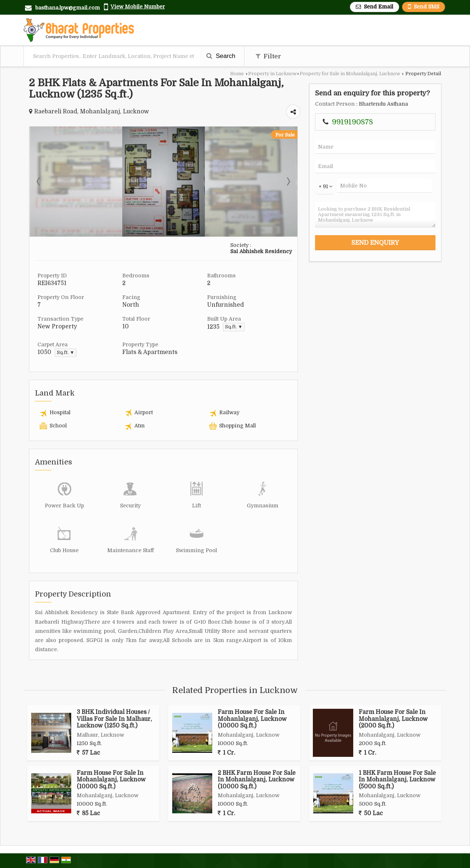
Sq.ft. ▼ (234, 327)
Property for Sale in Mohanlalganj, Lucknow (350, 74)
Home (237, 74)
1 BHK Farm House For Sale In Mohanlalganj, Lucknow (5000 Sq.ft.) (397, 780)
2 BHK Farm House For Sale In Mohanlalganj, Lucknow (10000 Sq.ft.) (257, 780)
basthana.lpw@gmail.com (68, 8)
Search (221, 56)
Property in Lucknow (272, 74)
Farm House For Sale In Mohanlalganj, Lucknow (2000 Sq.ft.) (393, 719)
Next (288, 182)
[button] (138, 7)
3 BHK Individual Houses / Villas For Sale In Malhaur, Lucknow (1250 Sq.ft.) (114, 719)
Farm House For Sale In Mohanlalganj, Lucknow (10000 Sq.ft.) (252, 719)
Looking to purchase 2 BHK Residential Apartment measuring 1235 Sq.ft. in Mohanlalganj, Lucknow (375, 215)
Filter (268, 56)
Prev (39, 182)
